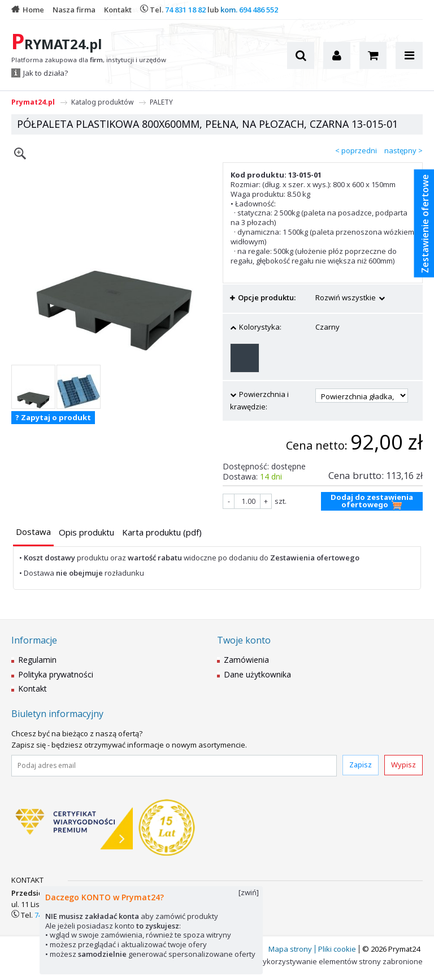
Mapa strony (290, 949)
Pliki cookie (337, 949)
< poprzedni (356, 150)
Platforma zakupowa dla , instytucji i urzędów (89, 60)
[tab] (33, 533)
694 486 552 (259, 10)
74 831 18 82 (185, 10)
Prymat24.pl (33, 102)
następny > (403, 150)
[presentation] (33, 532)
